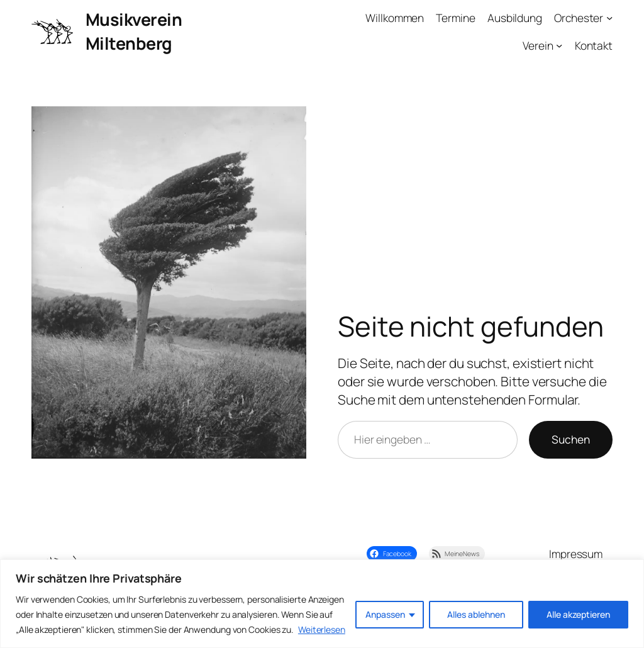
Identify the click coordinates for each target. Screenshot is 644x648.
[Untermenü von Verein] (559, 45)
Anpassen (385, 614)
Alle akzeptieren (578, 614)
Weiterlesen (322, 629)
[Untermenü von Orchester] (609, 18)
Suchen (571, 439)
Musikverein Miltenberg (134, 31)
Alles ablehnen (476, 614)
